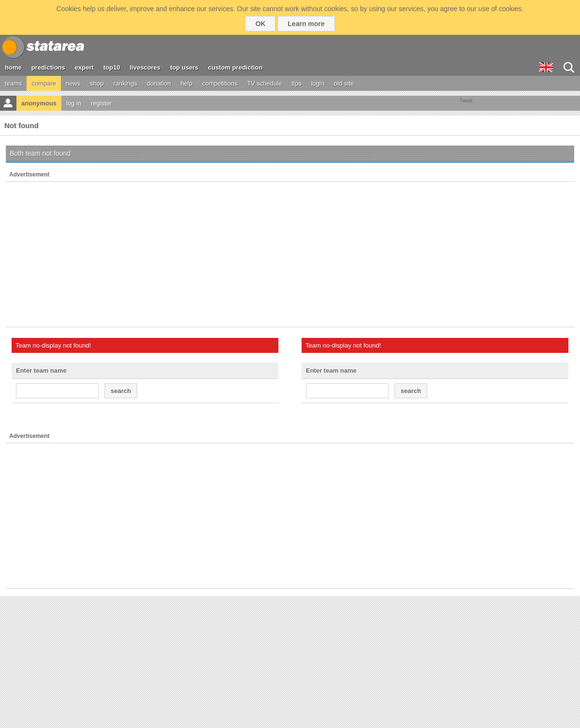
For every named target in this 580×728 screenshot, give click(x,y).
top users (184, 67)
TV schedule (264, 83)
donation (159, 83)
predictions (48, 67)
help (187, 83)
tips (296, 83)
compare (44, 83)
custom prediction (236, 67)
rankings (125, 83)
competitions (220, 83)
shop (97, 83)
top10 (112, 67)
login (318, 83)
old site (344, 83)
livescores (145, 67)
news (73, 83)
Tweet (466, 101)
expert (84, 67)
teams (13, 83)
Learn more (306, 24)
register (101, 103)
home (13, 67)
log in (74, 103)
